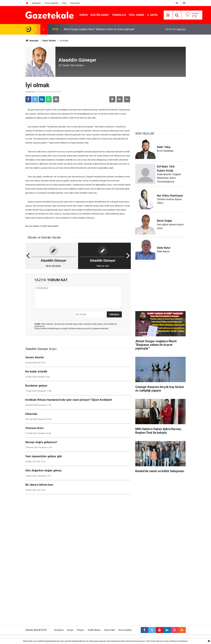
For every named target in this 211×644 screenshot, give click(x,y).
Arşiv (64, 3)
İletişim (80, 630)
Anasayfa (32, 41)
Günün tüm (175, 29)
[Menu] (168, 15)
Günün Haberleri (52, 3)
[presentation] (36, 29)
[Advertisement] (14, 80)
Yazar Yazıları (49, 41)
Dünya (84, 15)
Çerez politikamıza (172, 641)
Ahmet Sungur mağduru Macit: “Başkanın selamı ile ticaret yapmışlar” (99, 29)
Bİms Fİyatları (125, 630)
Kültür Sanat (100, 15)
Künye (70, 630)
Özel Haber (137, 15)
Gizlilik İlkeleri (94, 630)
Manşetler (37, 3)
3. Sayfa (152, 15)
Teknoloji (119, 15)
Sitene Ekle (75, 3)
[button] (112, 99)
